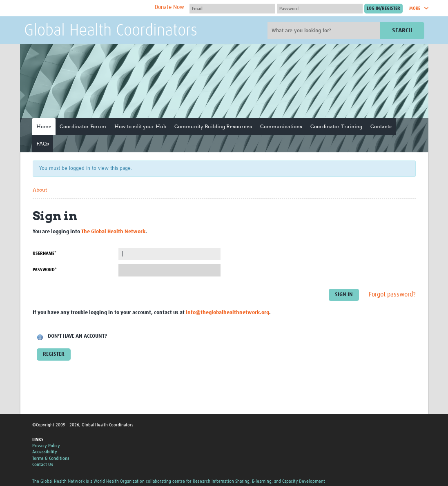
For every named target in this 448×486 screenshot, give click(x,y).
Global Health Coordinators (111, 31)
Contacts (381, 126)
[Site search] (325, 31)
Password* (45, 270)
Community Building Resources (213, 126)
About (40, 190)
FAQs (43, 144)
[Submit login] (383, 9)
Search (402, 30)
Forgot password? (392, 294)
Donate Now (169, 7)
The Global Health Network (85, 8)
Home (44, 126)
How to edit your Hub (140, 126)
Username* (45, 253)
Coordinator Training (336, 126)
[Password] (320, 9)
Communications (281, 126)
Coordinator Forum (83, 126)
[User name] (232, 9)
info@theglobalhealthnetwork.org (227, 313)
